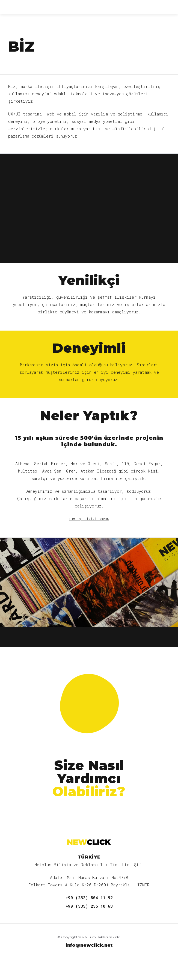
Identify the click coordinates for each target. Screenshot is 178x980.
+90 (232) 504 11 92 (89, 898)
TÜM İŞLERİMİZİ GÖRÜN (89, 519)
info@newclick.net (89, 945)
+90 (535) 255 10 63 (89, 906)
